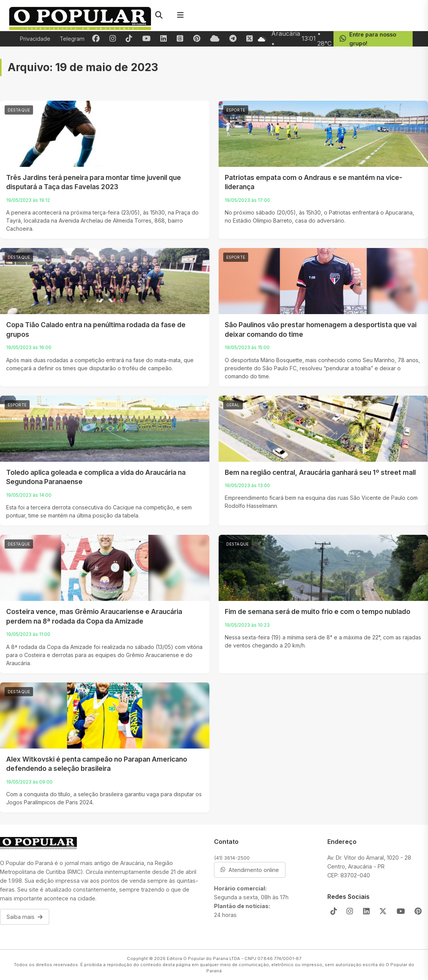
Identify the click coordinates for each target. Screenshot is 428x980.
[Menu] (180, 15)
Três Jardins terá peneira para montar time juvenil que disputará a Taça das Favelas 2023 (94, 182)
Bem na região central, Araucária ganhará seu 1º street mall (320, 472)
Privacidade (35, 39)
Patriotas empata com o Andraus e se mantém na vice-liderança (314, 182)
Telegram (72, 39)
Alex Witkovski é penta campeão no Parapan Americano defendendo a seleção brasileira (97, 764)
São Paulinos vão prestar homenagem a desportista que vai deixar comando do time (321, 329)
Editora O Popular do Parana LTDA (203, 958)
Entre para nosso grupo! (367, 39)
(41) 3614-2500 (232, 858)
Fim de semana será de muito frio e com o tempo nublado (318, 611)
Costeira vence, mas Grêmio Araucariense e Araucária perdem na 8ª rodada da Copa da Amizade (94, 616)
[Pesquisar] (159, 15)
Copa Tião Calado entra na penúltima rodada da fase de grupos (96, 329)
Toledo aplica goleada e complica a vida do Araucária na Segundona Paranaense (96, 477)
